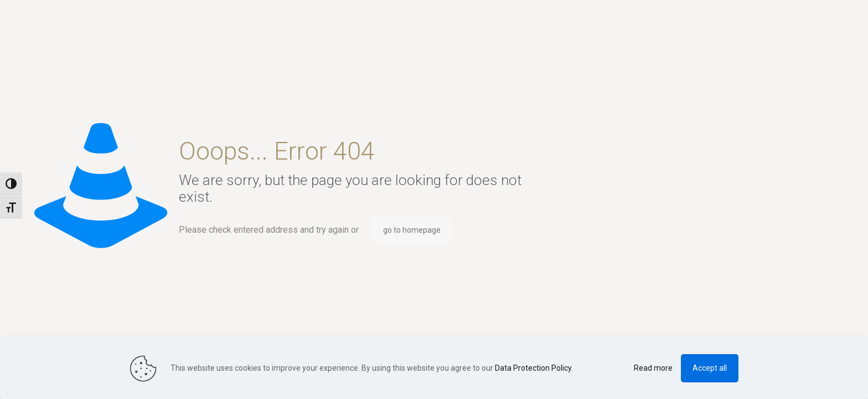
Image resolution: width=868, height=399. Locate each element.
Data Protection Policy (533, 368)
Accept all (710, 368)
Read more (653, 368)
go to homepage (412, 230)
